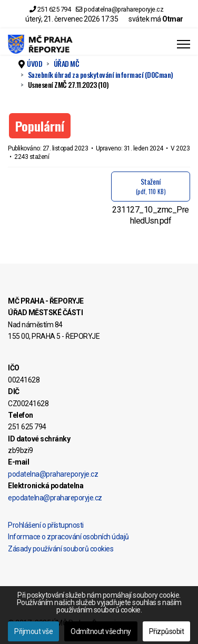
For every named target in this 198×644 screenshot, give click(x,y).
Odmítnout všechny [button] (101, 631)
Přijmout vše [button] (33, 631)
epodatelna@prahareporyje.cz (55, 498)
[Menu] (184, 44)
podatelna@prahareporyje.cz (123, 9)
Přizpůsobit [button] (167, 631)
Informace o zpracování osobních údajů (68, 537)
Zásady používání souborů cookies (61, 549)
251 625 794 (54, 9)
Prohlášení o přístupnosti (46, 525)
